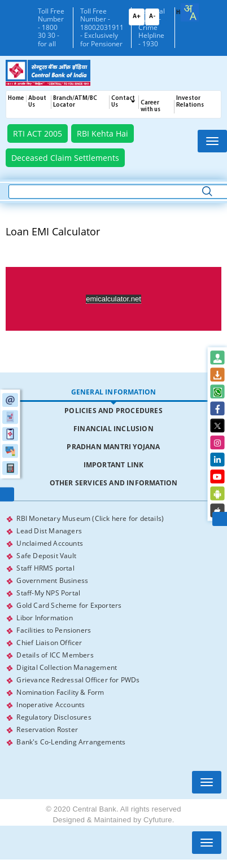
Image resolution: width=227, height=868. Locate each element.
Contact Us (123, 102)
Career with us (150, 106)
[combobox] (190, 12)
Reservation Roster (47, 729)
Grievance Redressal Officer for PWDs (78, 680)
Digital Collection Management (67, 667)
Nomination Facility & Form (60, 692)
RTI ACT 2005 (38, 133)
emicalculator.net (114, 299)
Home (16, 98)
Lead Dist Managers (49, 531)
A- (152, 17)
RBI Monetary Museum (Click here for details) (90, 518)
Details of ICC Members (55, 655)
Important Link (114, 465)
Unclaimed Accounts (50, 543)
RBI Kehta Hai (102, 133)
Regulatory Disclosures (54, 717)
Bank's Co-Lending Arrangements (71, 742)
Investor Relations (190, 102)
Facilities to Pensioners (54, 630)
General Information (114, 392)
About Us (37, 102)
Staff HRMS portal (45, 568)
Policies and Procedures (114, 411)
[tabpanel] (113, 630)
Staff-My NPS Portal (48, 593)
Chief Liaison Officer (49, 643)
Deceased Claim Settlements (65, 158)
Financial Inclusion (114, 429)
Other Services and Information (114, 483)
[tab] (113, 393)
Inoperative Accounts (51, 705)
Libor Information (44, 618)
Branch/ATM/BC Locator (75, 102)
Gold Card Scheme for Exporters (69, 605)
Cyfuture (158, 820)
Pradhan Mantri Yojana (113, 447)
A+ (137, 17)
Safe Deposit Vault (46, 556)
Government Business (52, 580)
